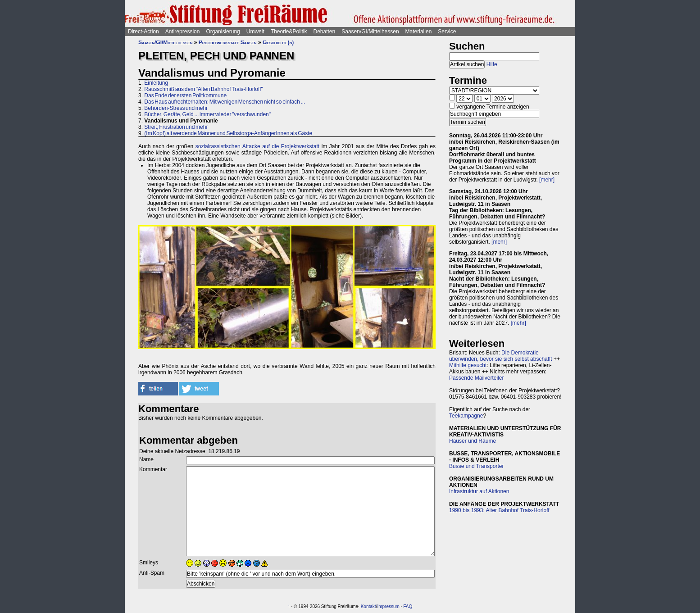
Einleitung (156, 83)
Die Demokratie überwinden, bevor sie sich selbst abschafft (501, 356)
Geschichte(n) (278, 42)
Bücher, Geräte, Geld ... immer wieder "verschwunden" (207, 114)
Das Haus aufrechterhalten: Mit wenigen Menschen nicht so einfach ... (225, 102)
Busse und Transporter (476, 466)
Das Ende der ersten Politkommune (185, 95)
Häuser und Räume (473, 441)
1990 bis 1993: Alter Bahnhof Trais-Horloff (499, 510)
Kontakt (368, 606)
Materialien (419, 32)
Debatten (325, 32)
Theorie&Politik (289, 32)
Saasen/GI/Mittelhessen (370, 32)
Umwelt (255, 32)
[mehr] (547, 180)
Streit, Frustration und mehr (176, 127)
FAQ (408, 606)
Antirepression (183, 32)
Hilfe (492, 64)
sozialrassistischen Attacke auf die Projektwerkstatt (257, 146)
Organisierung (223, 32)
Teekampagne (466, 416)
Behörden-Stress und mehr (176, 108)
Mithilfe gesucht (468, 365)
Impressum (388, 606)
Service (447, 32)
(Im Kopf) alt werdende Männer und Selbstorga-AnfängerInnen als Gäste (228, 133)
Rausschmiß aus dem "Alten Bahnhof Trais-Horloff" (203, 89)
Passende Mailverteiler (476, 378)
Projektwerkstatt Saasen (228, 42)
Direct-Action (143, 32)
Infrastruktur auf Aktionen (479, 491)
